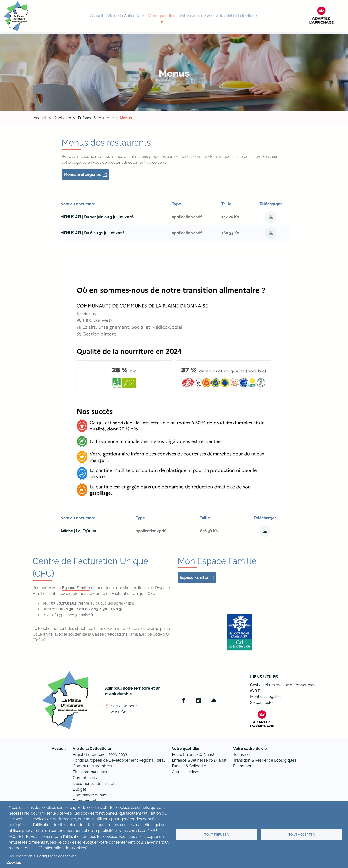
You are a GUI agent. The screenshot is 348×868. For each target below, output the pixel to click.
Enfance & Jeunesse (96, 118)
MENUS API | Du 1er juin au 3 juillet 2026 (97, 217)
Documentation (20, 856)
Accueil (40, 118)
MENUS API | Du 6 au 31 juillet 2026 (93, 233)
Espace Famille (76, 588)
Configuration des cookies (57, 856)
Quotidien (62, 118)
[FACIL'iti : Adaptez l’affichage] (332, 16)
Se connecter (262, 702)
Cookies (14, 863)
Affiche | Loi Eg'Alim (78, 531)
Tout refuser (217, 834)
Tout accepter (302, 834)
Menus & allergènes (82, 174)
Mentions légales (265, 697)
